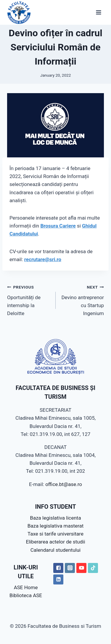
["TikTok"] (93, 568)
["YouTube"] (81, 568)
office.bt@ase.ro (64, 484)
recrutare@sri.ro (43, 259)
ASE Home (26, 587)
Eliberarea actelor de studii (55, 542)
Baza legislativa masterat (56, 526)
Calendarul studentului (55, 550)
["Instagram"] (70, 568)
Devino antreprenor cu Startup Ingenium (82, 300)
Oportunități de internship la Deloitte (29, 300)
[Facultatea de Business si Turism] (19, 12)
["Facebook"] (58, 568)
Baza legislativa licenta (55, 518)
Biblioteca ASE (26, 595)
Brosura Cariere (58, 226)
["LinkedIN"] (58, 579)
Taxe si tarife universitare (55, 534)
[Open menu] (98, 12)
